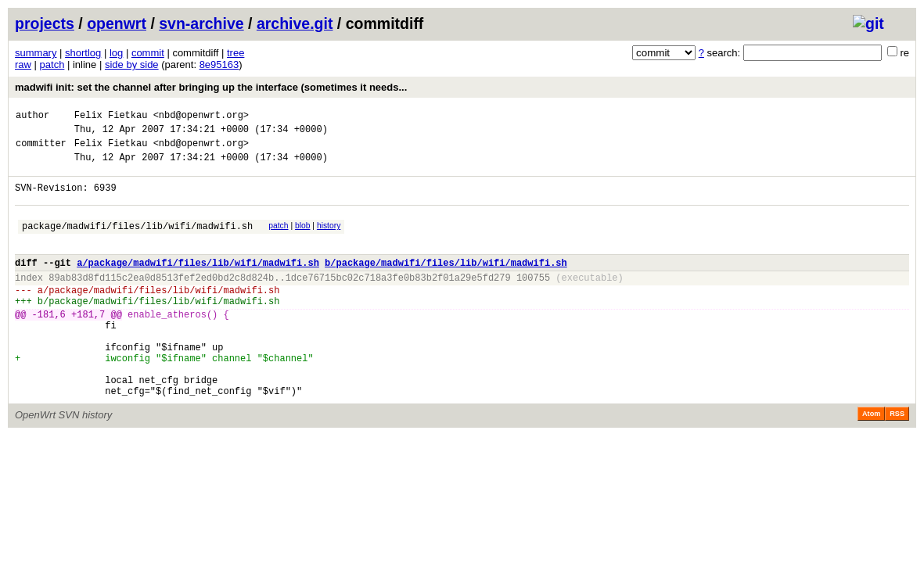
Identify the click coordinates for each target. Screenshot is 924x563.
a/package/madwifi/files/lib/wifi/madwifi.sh (198, 283)
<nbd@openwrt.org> (201, 117)
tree (235, 53)
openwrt (117, 23)
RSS (897, 461)
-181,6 (49, 344)
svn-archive (201, 23)
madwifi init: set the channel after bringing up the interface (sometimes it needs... (211, 87)
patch (52, 65)
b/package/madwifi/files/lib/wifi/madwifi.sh (446, 283)
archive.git (295, 23)
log (116, 53)
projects (45, 23)
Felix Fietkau (111, 117)
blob (303, 240)
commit (148, 53)
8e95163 (219, 65)
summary (36, 53)
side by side (132, 65)
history (329, 240)
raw (23, 65)
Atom (871, 461)
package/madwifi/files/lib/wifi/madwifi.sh (137, 242)
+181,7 (88, 344)
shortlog (83, 53)
